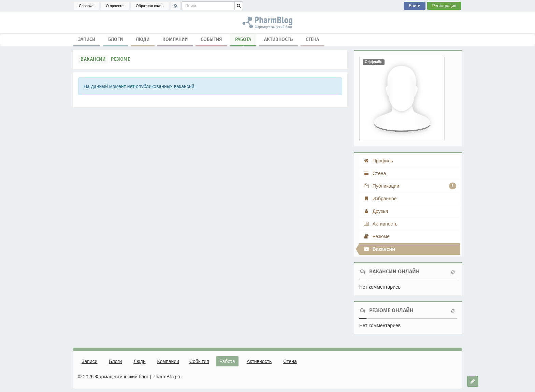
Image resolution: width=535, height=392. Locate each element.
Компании (175, 39)
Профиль (378, 161)
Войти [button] (415, 6)
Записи (87, 39)
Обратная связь (150, 6)
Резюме (120, 59)
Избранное (380, 199)
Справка (86, 6)
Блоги (115, 39)
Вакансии (93, 59)
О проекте (115, 6)
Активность (278, 39)
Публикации (410, 186)
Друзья (376, 211)
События (211, 39)
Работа (243, 41)
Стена (312, 39)
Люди (143, 39)
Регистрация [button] (444, 6)
